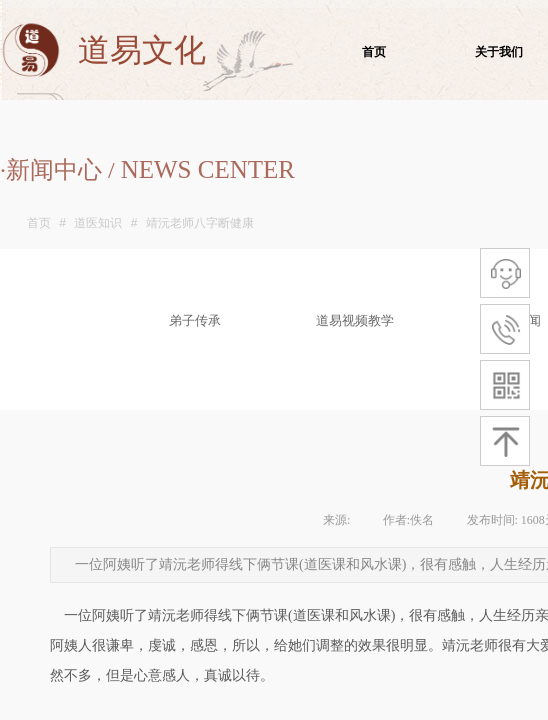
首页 (39, 223)
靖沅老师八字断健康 (200, 223)
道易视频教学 (355, 320)
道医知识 (98, 223)
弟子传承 (195, 320)
